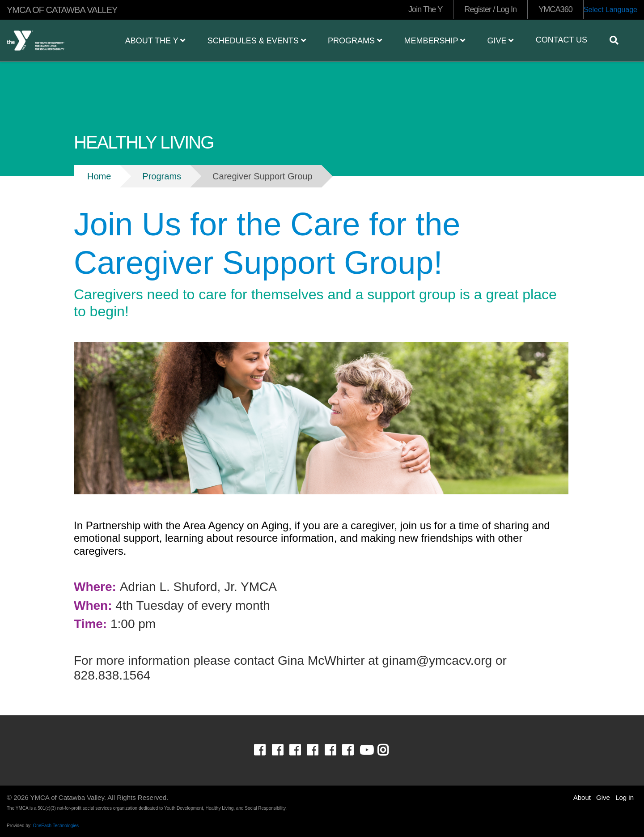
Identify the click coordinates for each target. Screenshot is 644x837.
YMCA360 (555, 9)
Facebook (266, 750)
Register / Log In (490, 9)
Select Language (610, 10)
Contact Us (561, 40)
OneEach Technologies (56, 826)
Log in (625, 797)
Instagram (389, 750)
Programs (355, 41)
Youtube (366, 750)
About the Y (155, 41)
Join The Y (425, 9)
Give (500, 41)
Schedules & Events (257, 41)
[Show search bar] (618, 40)
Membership (434, 41)
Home (99, 176)
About (582, 797)
